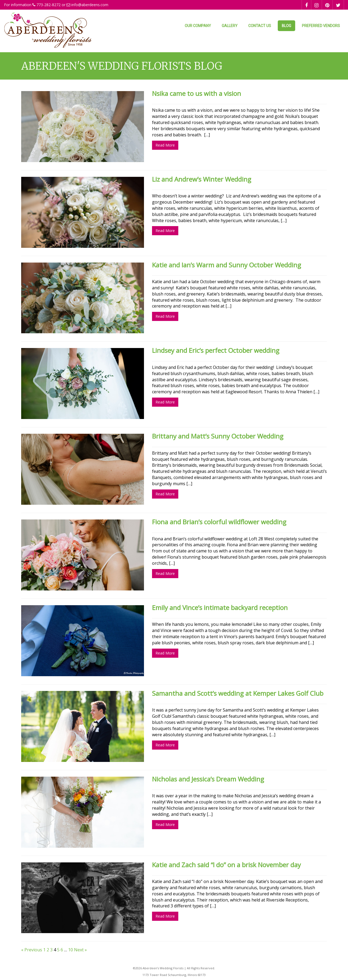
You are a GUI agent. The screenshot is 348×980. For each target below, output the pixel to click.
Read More (165, 145)
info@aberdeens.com (90, 5)
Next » (80, 950)
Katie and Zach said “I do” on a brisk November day (226, 865)
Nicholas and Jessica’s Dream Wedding (208, 779)
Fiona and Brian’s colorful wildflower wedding (219, 522)
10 (71, 950)
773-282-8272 (49, 5)
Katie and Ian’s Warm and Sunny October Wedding (227, 265)
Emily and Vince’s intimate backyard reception (220, 607)
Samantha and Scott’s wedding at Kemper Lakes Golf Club (238, 693)
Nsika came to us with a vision (197, 93)
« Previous (32, 950)
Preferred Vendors (321, 26)
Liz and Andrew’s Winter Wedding (202, 179)
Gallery (230, 26)
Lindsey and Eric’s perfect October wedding (216, 350)
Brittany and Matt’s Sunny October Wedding (218, 436)
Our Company (198, 26)
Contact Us (260, 26)
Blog (286, 26)
